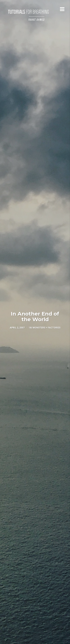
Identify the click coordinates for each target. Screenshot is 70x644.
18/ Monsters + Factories (45, 328)
